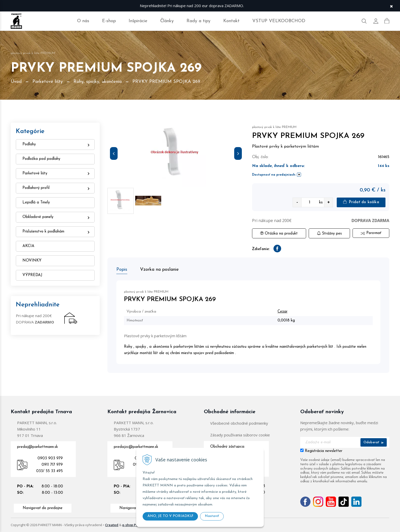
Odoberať (374, 442)
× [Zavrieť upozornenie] (391, 6)
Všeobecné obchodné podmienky (239, 423)
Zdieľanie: (261, 249)
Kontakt (231, 21)
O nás (83, 21)
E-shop (109, 21)
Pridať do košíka (361, 202)
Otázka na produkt (279, 233)
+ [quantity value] (329, 202)
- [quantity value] (297, 202)
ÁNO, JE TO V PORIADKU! (170, 516)
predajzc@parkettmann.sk (136, 447)
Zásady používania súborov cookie (240, 435)
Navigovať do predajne (43, 508)
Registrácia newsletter (324, 451)
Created (112, 525)
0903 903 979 (50, 458)
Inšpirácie (138, 21)
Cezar (283, 312)
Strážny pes (329, 233)
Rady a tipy (198, 21)
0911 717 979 (52, 465)
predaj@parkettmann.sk (37, 447)
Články (167, 21)
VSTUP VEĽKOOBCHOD (279, 21)
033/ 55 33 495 (49, 471)
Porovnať (371, 233)
